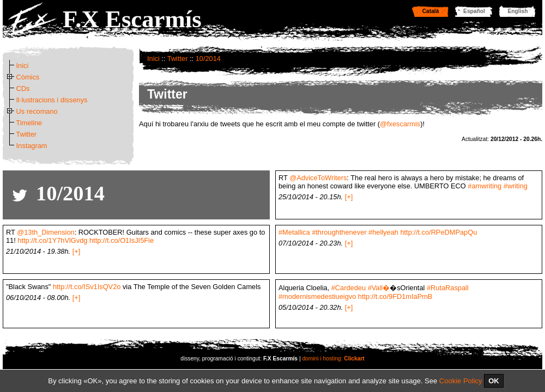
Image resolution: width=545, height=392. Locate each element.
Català (431, 11)
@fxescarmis (400, 124)
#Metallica (294, 232)
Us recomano (37, 111)
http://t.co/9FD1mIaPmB (395, 296)
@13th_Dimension (46, 232)
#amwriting (485, 186)
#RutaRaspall (448, 288)
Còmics (28, 77)
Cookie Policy (461, 381)
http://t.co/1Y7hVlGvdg (52, 240)
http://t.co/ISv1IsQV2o (87, 287)
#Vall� (379, 288)
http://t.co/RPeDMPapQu (438, 232)
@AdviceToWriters (318, 178)
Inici (153, 59)
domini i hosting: (333, 359)
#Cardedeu (349, 288)
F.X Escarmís (132, 19)
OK (494, 381)
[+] (349, 197)
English (518, 11)
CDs (23, 88)
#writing (516, 186)
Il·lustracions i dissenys (52, 100)
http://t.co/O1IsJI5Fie (122, 240)
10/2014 (208, 59)
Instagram (32, 146)
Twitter (178, 59)
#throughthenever (339, 232)
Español (474, 11)
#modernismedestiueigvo (317, 296)
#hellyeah (383, 232)
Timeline (29, 123)
